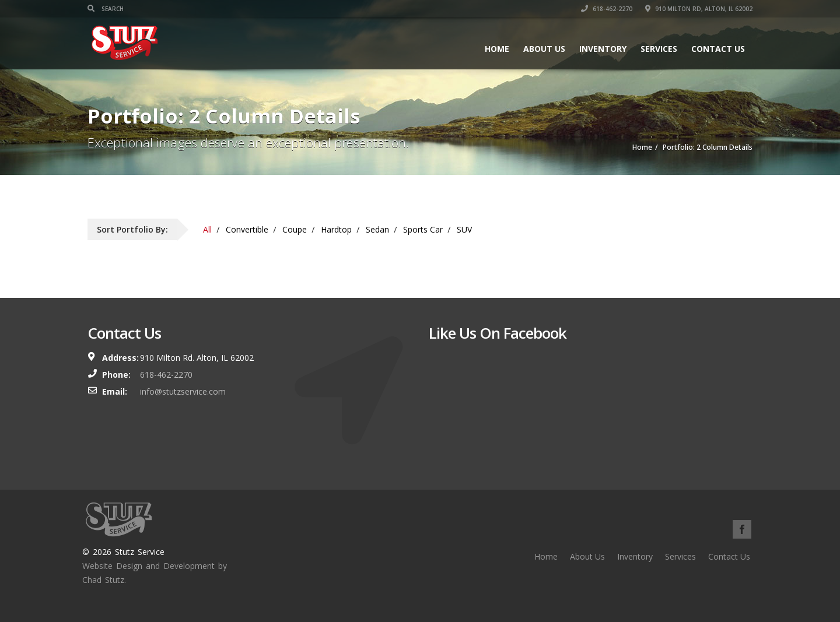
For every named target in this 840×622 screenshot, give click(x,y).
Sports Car (423, 229)
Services (659, 49)
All (207, 229)
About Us (544, 49)
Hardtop (336, 229)
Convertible (247, 229)
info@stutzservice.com (183, 391)
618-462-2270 (607, 9)
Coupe (295, 229)
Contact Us (718, 49)
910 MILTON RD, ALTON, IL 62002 (699, 9)
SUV (464, 229)
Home (497, 49)
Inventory (603, 49)
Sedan (377, 229)
